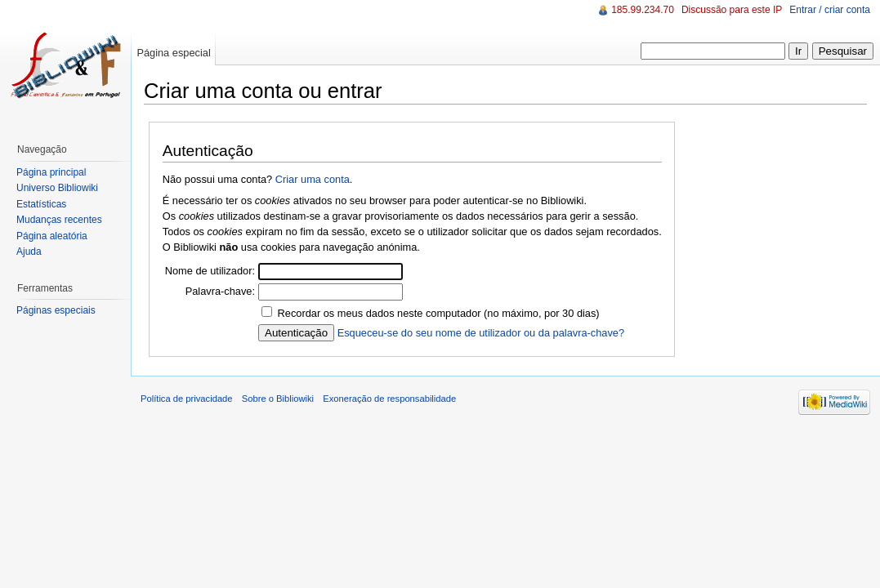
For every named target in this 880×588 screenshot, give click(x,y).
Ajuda (29, 252)
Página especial (173, 53)
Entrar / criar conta (830, 10)
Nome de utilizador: (210, 271)
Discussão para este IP (732, 10)
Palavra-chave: (220, 291)
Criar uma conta (313, 179)
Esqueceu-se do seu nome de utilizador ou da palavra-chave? (481, 333)
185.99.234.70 (643, 10)
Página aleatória (52, 236)
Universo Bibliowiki (57, 188)
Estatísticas (41, 204)
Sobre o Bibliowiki (278, 399)
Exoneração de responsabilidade (389, 399)
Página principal (51, 172)
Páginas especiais (56, 310)
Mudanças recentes (59, 220)
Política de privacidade (187, 399)
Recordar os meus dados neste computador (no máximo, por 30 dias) (439, 313)
